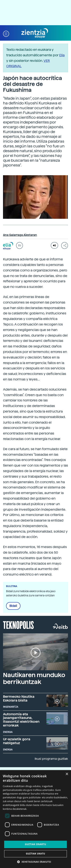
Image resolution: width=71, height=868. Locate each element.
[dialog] (35, 819)
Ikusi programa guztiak (51, 759)
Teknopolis (18, 625)
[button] (6, 33)
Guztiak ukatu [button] (36, 854)
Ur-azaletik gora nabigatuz (17, 741)
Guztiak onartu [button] (35, 844)
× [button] (67, 774)
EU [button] (20, 245)
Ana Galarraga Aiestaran (20, 235)
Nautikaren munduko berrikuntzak (34, 678)
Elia (62, 55)
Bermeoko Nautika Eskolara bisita (19, 698)
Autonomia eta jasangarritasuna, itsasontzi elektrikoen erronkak (21, 720)
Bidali (13, 606)
